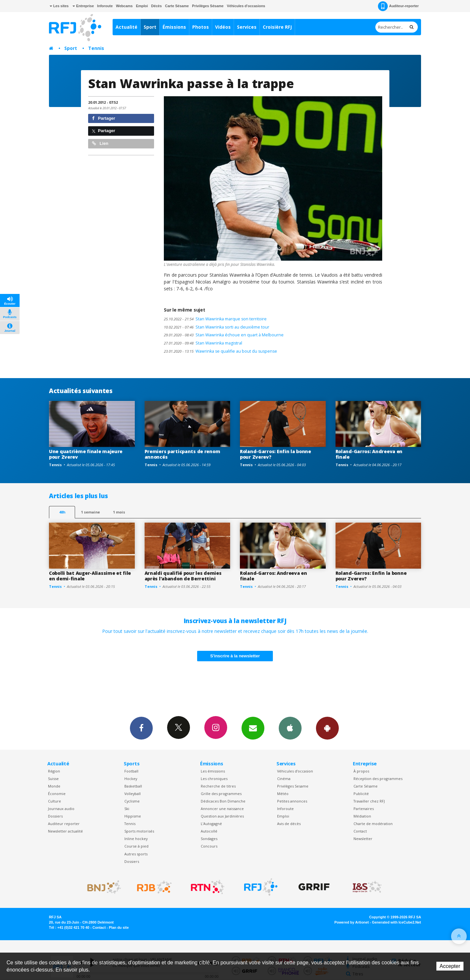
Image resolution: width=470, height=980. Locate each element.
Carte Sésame (177, 6)
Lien (100, 143)
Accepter (450, 966)
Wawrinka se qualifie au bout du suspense (220, 351)
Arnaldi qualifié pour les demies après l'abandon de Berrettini (183, 576)
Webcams (124, 6)
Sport (150, 27)
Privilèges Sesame (293, 786)
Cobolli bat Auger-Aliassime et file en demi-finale (90, 576)
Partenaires (364, 809)
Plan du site (119, 927)
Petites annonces (292, 801)
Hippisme (133, 816)
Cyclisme (132, 801)
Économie (57, 794)
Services (247, 27)
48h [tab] (62, 512)
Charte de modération (373, 824)
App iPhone (290, 728)
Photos (201, 27)
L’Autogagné (211, 824)
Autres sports (136, 854)
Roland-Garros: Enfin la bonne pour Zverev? (275, 454)
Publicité (361, 794)
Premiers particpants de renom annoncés (182, 454)
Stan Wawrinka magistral (203, 343)
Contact (360, 831)
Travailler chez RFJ (369, 801)
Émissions (174, 27)
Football (131, 771)
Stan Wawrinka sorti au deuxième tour (217, 327)
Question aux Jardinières (222, 816)
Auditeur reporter (64, 824)
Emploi (142, 6)
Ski (127, 809)
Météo (283, 794)
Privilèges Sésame (208, 6)
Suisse (53, 779)
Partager (104, 118)
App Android (327, 728)
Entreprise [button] (83, 6)
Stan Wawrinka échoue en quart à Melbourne (224, 335)
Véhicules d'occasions (246, 6)
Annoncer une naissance (222, 809)
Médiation (362, 816)
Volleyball (133, 794)
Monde (54, 786)
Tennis (96, 48)
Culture (55, 801)
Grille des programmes (221, 794)
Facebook (141, 728)
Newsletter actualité (65, 831)
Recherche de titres (218, 786)
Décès (156, 6)
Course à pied (136, 846)
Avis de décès (289, 824)
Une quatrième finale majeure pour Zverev (86, 454)
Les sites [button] (59, 6)
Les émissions (213, 771)
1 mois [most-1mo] (119, 512)
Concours (209, 846)
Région (54, 771)
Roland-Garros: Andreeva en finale (369, 454)
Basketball (133, 786)
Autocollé (209, 831)
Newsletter (363, 839)
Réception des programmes (378, 779)
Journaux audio (61, 809)
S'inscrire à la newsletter (235, 656)
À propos (361, 771)
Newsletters (253, 728)
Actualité (126, 27)
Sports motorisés (139, 831)
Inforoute (105, 6)
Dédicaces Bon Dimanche (223, 801)
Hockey (131, 779)
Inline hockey (136, 839)
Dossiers (55, 816)
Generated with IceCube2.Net (397, 922)
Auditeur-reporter (398, 6)
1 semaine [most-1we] (90, 512)
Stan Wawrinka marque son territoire (215, 319)
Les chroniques (214, 779)
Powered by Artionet (352, 922)
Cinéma (284, 779)
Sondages (209, 839)
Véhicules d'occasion (295, 771)
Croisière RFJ (277, 27)
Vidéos (223, 27)
